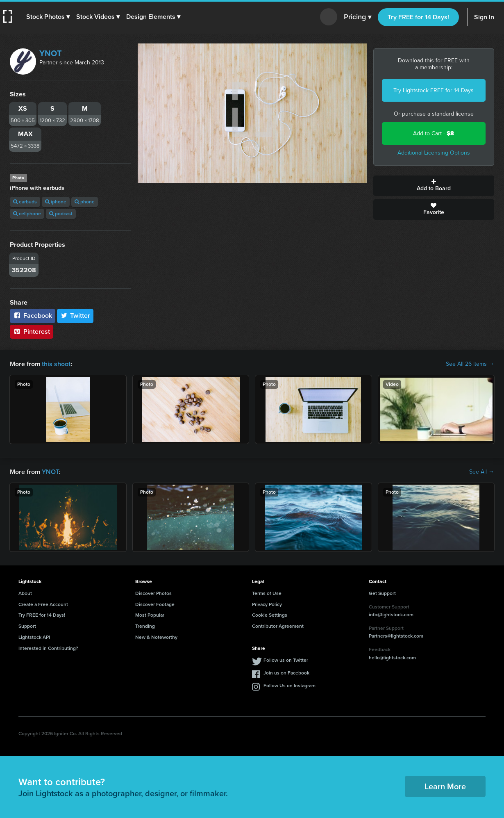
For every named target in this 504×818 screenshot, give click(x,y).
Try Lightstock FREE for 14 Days (434, 90)
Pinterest (32, 332)
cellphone (27, 214)
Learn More (445, 786)
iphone (56, 202)
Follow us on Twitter (286, 660)
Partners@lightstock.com (396, 636)
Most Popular (150, 615)
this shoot (56, 364)
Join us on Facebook (286, 673)
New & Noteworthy (156, 637)
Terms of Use (267, 593)
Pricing (358, 17)
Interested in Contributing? (48, 648)
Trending (145, 626)
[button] (48, 17)
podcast (61, 214)
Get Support (382, 593)
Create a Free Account (43, 604)
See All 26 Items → (470, 364)
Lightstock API (34, 637)
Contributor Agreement (278, 626)
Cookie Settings (270, 615)
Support (27, 626)
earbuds (25, 202)
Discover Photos (153, 593)
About (25, 593)
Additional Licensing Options (434, 153)
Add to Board (434, 186)
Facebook (33, 316)
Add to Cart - (434, 133)
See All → (482, 472)
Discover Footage (155, 604)
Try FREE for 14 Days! (418, 17)
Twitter (75, 316)
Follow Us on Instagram (289, 686)
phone (85, 202)
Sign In (484, 17)
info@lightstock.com (391, 615)
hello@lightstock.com (392, 658)
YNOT (51, 53)
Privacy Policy (267, 604)
